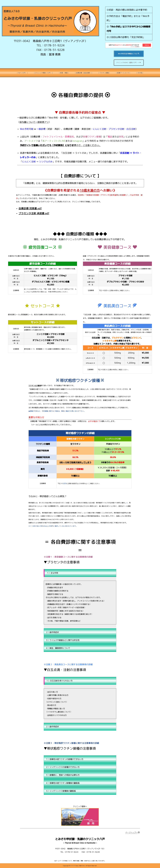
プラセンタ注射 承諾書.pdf (34, 213)
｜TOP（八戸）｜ (22, 73)
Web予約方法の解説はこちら (129, 54)
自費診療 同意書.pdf (30, 208)
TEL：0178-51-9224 (50, 45)
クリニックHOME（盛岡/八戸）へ (129, 63)
